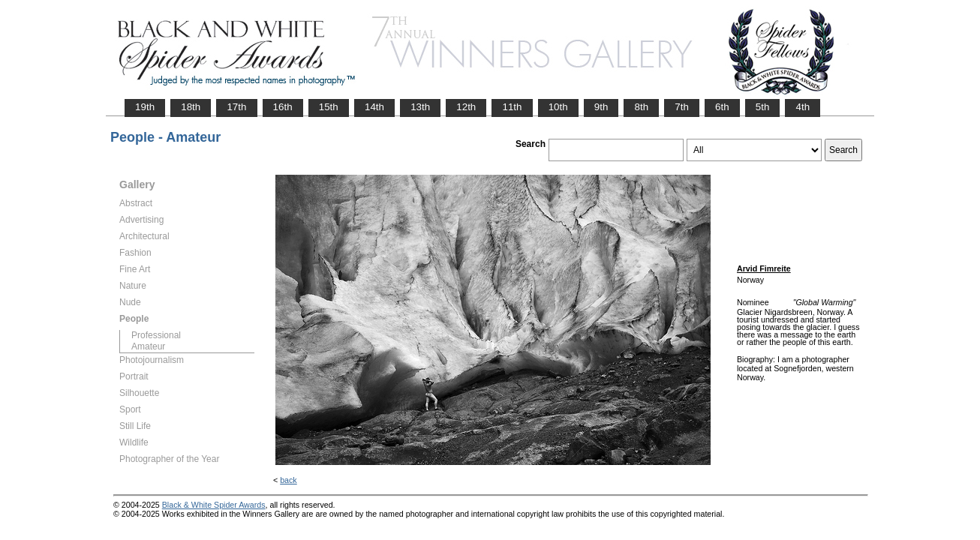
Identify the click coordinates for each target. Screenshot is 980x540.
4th (803, 107)
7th (682, 107)
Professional (156, 335)
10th (558, 107)
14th (374, 107)
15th (329, 107)
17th (236, 107)
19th (145, 107)
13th (420, 107)
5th (763, 107)
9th (601, 107)
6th (722, 107)
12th (466, 107)
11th (512, 107)
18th (191, 107)
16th (283, 107)
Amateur (148, 346)
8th (641, 107)
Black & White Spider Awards (214, 505)
